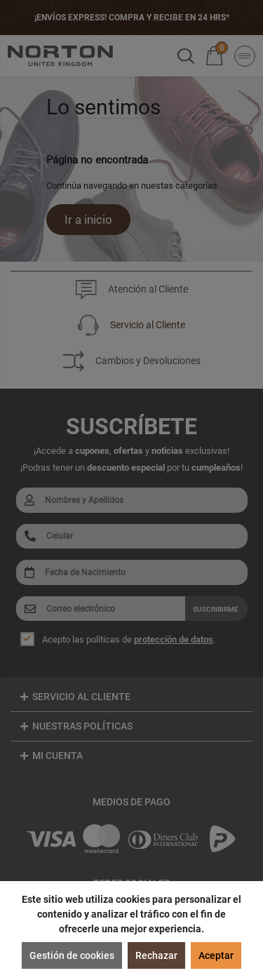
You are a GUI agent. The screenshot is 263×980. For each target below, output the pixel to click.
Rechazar (156, 955)
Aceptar (216, 955)
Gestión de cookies (72, 955)
